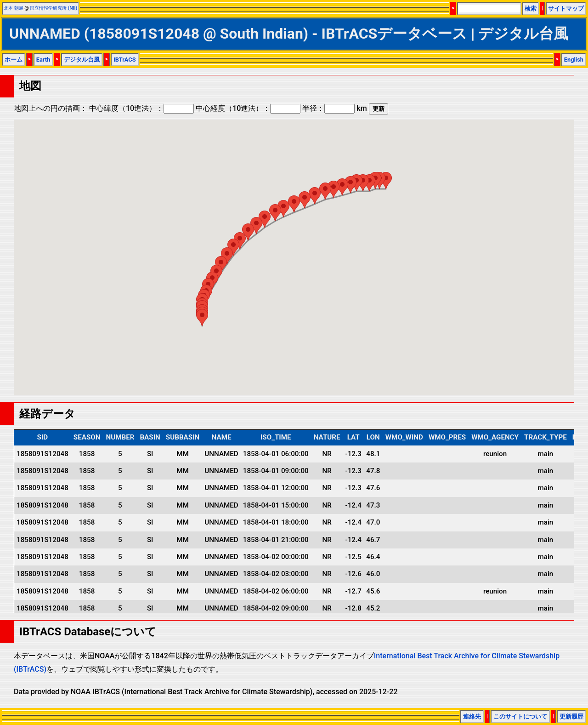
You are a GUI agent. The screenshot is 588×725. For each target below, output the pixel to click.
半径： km (334, 108)
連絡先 (472, 716)
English (574, 60)
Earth (43, 60)
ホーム (14, 60)
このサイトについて (520, 716)
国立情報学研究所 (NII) (54, 8)
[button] (386, 180)
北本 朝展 (14, 8)
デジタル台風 (82, 60)
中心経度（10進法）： (248, 108)
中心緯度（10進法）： (141, 108)
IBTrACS (125, 60)
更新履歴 (571, 716)
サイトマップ (566, 9)
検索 (531, 9)
